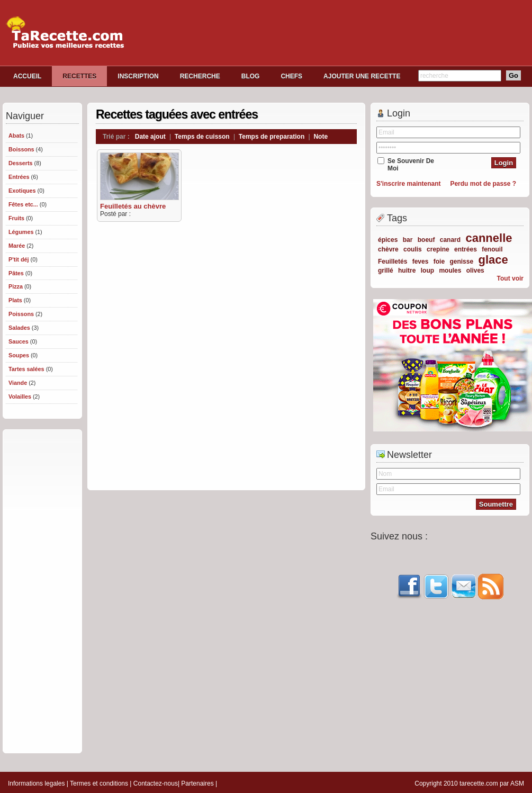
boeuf (426, 240)
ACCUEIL (27, 76)
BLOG (251, 76)
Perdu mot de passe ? (483, 184)
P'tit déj (19, 259)
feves (421, 262)
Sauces (19, 341)
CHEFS (291, 76)
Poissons (21, 314)
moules (450, 271)
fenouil (492, 249)
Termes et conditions (99, 783)
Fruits (16, 218)
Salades (19, 328)
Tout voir (510, 278)
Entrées (19, 177)
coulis (413, 249)
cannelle (489, 238)
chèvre (388, 249)
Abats (16, 136)
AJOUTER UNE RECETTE (362, 76)
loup (427, 271)
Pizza (16, 286)
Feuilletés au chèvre (133, 206)
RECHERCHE (200, 76)
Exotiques (22, 191)
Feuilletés (393, 262)
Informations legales (36, 783)
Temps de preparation (272, 137)
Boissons (21, 149)
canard (450, 240)
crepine (438, 249)
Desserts (21, 163)
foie (439, 262)
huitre (407, 271)
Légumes (21, 232)
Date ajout (150, 137)
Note (321, 137)
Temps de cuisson (202, 137)
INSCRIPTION (138, 76)
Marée (17, 246)
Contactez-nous (156, 783)
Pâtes (16, 273)
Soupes (19, 355)
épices (388, 240)
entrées (466, 249)
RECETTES (79, 76)
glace (493, 260)
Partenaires (197, 783)
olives (475, 271)
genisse (461, 262)
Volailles (20, 396)
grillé (386, 271)
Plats (15, 300)
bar (408, 240)
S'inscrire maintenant (409, 184)
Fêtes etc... (23, 204)
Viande (18, 383)
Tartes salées (26, 369)
